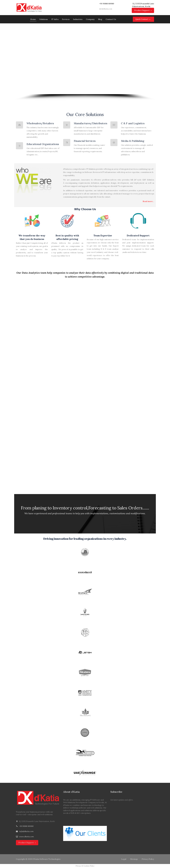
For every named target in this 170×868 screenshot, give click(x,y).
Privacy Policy (148, 859)
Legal (124, 859)
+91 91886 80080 (26, 826)
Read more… (148, 201)
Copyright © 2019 (24, 859)
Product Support (142, 10)
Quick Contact (142, 19)
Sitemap (134, 859)
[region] (85, 62)
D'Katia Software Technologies (46, 859)
